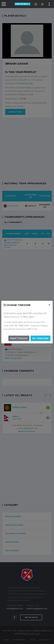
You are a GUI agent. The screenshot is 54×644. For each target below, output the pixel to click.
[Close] (49, 305)
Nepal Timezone (19, 338)
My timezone (40, 338)
